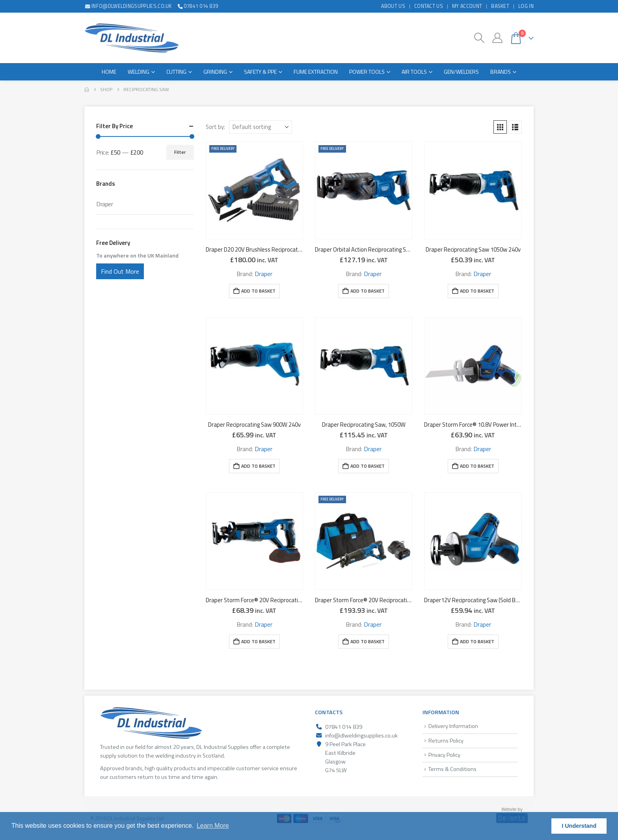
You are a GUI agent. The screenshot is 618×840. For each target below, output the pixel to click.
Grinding (215, 72)
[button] (479, 38)
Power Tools (367, 72)
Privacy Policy (444, 755)
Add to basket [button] (258, 291)
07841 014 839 (198, 6)
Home (109, 72)
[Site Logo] (131, 38)
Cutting (176, 72)
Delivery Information (453, 726)
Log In (526, 6)
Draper (263, 274)
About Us (393, 6)
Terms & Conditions (452, 769)
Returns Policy (446, 741)
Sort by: (215, 127)
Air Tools (414, 72)
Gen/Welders (461, 72)
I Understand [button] (579, 826)
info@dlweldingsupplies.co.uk (128, 6)
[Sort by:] (261, 127)
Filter (180, 152)
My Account (467, 6)
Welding (139, 72)
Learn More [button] (213, 826)
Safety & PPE (260, 72)
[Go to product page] (254, 190)
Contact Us (429, 6)
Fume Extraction (316, 72)
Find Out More (120, 271)
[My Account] (497, 38)
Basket (500, 6)
